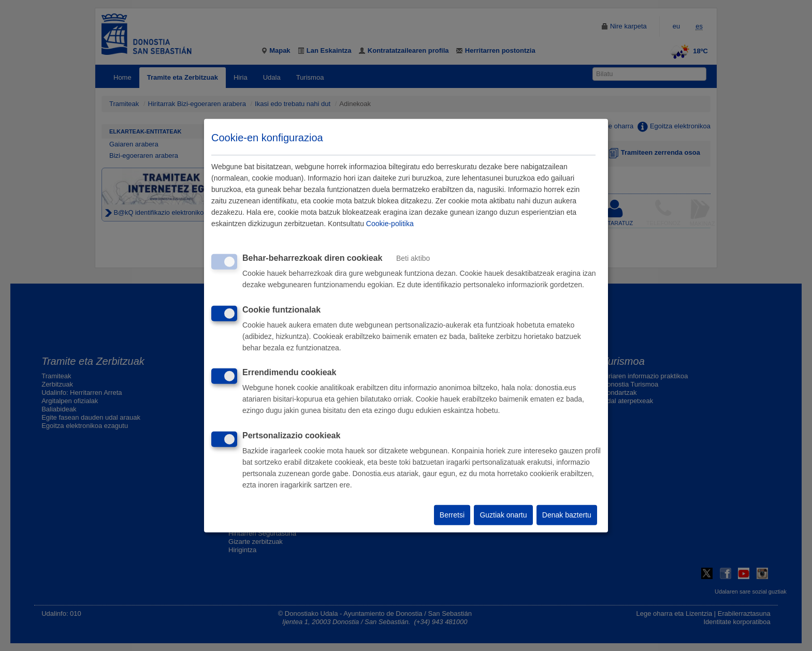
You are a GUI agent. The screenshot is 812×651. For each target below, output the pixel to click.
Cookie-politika (390, 224)
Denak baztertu (567, 515)
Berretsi (452, 515)
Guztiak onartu (503, 515)
